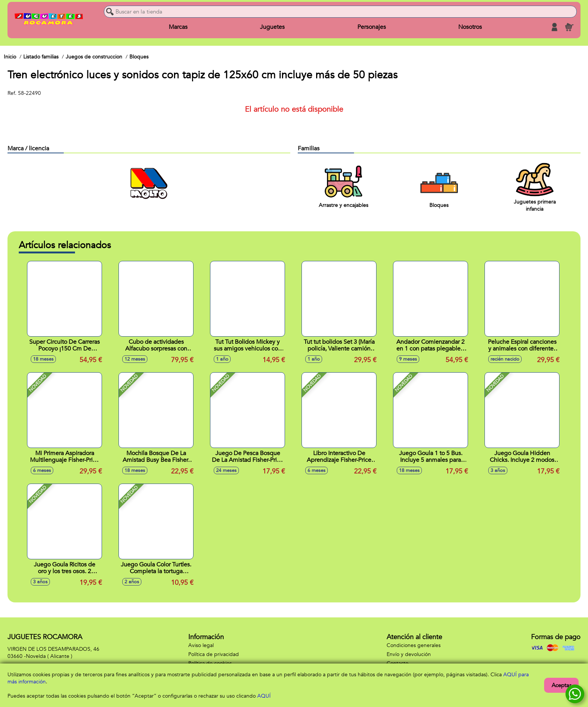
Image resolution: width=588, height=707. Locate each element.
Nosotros (470, 27)
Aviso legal (201, 645)
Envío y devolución (409, 654)
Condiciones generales (414, 645)
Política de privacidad (214, 654)
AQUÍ (264, 696)
